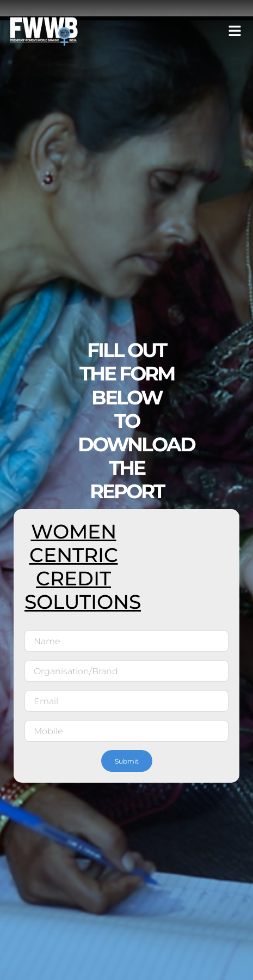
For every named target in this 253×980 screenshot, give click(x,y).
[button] (235, 31)
